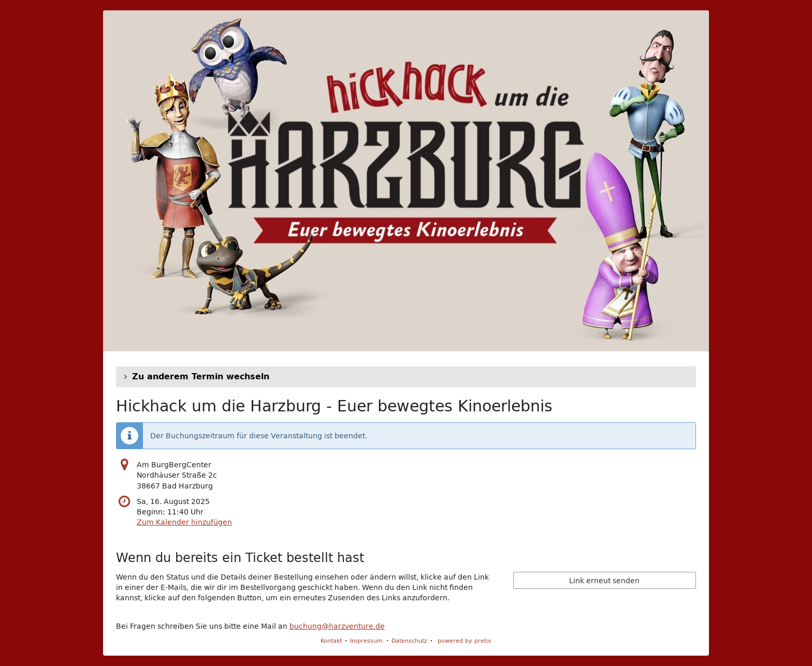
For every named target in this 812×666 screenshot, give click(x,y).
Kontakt (331, 640)
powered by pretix (465, 640)
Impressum (366, 640)
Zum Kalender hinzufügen (184, 522)
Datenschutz (409, 640)
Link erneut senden (604, 581)
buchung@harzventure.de (337, 626)
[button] (406, 377)
